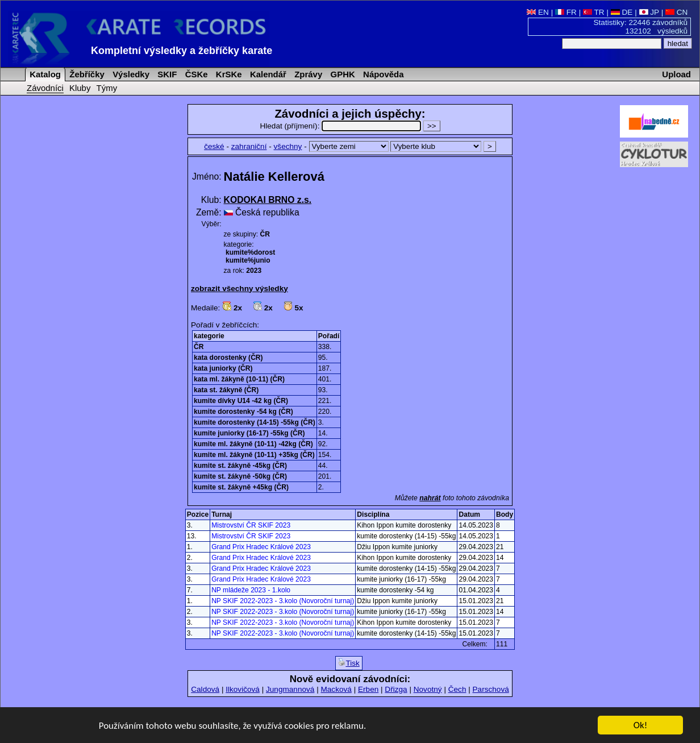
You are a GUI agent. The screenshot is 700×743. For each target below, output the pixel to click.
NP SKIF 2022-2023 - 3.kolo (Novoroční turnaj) (283, 601)
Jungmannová (290, 689)
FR (566, 12)
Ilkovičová (243, 689)
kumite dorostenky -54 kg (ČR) (243, 412)
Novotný (428, 689)
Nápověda (382, 74)
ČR (199, 347)
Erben (368, 689)
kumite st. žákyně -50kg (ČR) (240, 476)
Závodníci (45, 88)
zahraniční (249, 146)
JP (649, 12)
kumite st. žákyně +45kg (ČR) (241, 487)
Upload (676, 74)
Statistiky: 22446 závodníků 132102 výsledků (641, 27)
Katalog (44, 74)
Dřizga (396, 689)
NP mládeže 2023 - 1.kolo (251, 590)
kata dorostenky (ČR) (228, 358)
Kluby (80, 88)
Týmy (107, 88)
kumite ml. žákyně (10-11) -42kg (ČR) (253, 444)
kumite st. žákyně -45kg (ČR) (240, 466)
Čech (457, 689)
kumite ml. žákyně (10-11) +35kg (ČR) (254, 455)
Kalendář (267, 74)
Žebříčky (86, 74)
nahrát (430, 498)
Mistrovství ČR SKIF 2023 (251, 525)
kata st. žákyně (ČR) (226, 390)
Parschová (491, 689)
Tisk (349, 663)
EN (538, 12)
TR (594, 12)
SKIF (166, 74)
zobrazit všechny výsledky (239, 289)
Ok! (641, 726)
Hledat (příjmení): (341, 126)
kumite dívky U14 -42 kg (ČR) (241, 401)
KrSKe (228, 74)
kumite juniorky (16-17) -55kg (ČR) (249, 433)
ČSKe (195, 74)
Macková (336, 689)
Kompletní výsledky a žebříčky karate (182, 51)
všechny (288, 146)
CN (676, 12)
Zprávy (307, 74)
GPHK (341, 74)
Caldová (205, 689)
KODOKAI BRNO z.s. (268, 200)
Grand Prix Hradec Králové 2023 (261, 547)
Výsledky (130, 74)
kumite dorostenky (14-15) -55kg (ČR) (255, 422)
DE (622, 12)
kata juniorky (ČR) (223, 368)
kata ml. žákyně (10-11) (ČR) (239, 379)
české (214, 146)
